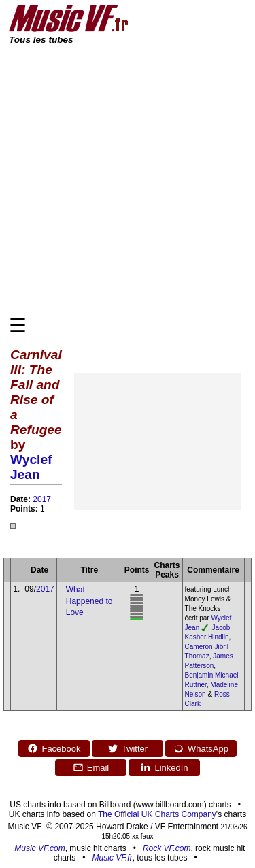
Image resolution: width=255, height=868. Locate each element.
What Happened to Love (89, 601)
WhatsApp (201, 748)
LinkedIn (164, 767)
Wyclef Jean (31, 467)
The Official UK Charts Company (157, 814)
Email (91, 767)
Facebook (54, 748)
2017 (42, 499)
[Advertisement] (128, 179)
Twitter (128, 748)
